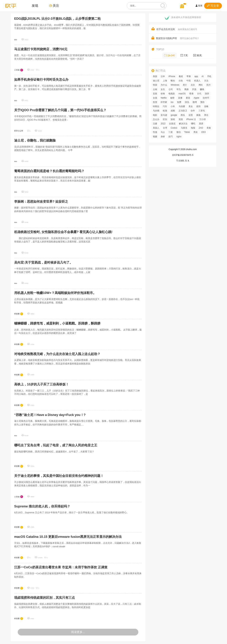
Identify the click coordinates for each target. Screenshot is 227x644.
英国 (181, 119)
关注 (54, 6)
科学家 (164, 102)
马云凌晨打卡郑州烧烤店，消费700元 (41, 49)
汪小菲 (203, 119)
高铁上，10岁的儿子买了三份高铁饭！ (41, 384)
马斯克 (184, 128)
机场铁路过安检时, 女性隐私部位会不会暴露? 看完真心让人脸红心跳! (63, 232)
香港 (191, 94)
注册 (155, 124)
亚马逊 (164, 115)
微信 (179, 132)
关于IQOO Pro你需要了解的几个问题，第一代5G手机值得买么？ (60, 110)
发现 (35, 6)
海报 (193, 128)
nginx (179, 137)
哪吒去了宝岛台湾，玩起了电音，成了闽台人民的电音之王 (56, 445)
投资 (155, 102)
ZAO (201, 128)
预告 (203, 102)
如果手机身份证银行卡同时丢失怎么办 (41, 80)
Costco (174, 128)
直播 (180, 98)
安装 (155, 94)
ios (172, 102)
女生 (163, 89)
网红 (201, 85)
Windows (175, 85)
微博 (195, 102)
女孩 (155, 98)
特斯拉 (156, 106)
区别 (165, 119)
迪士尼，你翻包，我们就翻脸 (35, 140)
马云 (163, 132)
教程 (181, 76)
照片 (209, 85)
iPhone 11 (191, 119)
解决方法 (183, 124)
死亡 (185, 85)
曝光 (173, 81)
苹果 (189, 76)
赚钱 (202, 89)
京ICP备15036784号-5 (183, 155)
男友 (196, 132)
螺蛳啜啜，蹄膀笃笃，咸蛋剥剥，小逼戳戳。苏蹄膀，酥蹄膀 (57, 323)
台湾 (165, 128)
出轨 (181, 81)
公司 (171, 89)
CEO (204, 132)
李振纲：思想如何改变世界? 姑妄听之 (41, 202)
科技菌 (17, 314)
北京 (193, 85)
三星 (171, 132)
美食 (209, 128)
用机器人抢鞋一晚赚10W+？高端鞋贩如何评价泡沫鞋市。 (55, 293)
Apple (196, 98)
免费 (179, 102)
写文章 (213, 6)
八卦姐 (17, 70)
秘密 (172, 98)
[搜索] (163, 6)
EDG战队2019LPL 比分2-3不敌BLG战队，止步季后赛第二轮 (57, 19)
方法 (206, 81)
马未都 (156, 111)
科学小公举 (19, 131)
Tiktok (187, 132)
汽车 (165, 106)
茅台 (206, 115)
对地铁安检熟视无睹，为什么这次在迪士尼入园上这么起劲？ (57, 354)
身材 (163, 137)
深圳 (207, 94)
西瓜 (183, 115)
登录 (199, 6)
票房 (201, 124)
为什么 (164, 85)
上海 (165, 81)
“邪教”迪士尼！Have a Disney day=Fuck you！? (50, 415)
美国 (155, 76)
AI (203, 76)
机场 (165, 111)
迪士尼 (156, 81)
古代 (199, 94)
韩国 (155, 85)
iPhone (172, 76)
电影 (155, 115)
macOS (182, 94)
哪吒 (193, 124)
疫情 (198, 106)
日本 (163, 76)
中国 (189, 81)
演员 (187, 102)
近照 (191, 115)
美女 (191, 106)
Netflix (164, 98)
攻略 (206, 106)
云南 (155, 89)
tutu (16, 40)
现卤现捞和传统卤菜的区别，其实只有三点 (45, 598)
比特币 (206, 98)
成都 (173, 111)
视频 (155, 137)
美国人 (156, 128)
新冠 (188, 98)
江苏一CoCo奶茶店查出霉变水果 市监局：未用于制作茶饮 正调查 (61, 567)
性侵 (155, 132)
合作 (193, 111)
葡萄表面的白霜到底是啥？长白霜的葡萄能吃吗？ (49, 171)
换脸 (198, 115)
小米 (173, 106)
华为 (179, 89)
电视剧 (172, 94)
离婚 (186, 89)
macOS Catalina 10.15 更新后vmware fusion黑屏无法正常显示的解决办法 (68, 537)
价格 (163, 94)
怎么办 (156, 119)
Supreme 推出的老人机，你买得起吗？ (42, 506)
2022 (163, 124)
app (196, 76)
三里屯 (202, 111)
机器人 (197, 81)
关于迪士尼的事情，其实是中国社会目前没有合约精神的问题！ (59, 476)
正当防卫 (183, 111)
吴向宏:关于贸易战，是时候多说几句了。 (43, 263)
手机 (209, 76)
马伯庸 (182, 106)
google (174, 115)
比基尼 (172, 124)
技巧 (171, 137)
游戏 (173, 119)
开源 (194, 89)
